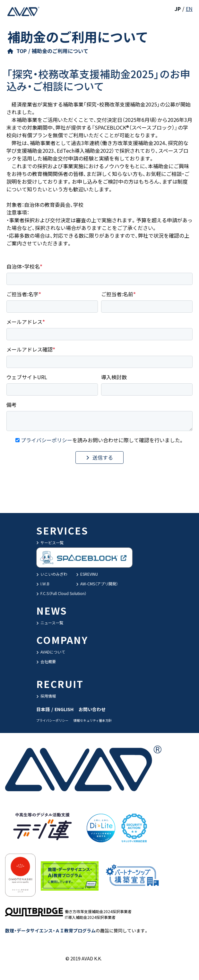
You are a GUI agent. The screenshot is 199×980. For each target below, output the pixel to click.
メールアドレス (24, 322)
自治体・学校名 (23, 266)
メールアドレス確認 (30, 349)
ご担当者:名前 (117, 294)
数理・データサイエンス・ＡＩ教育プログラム (50, 930)
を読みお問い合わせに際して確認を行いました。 (102, 440)
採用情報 (46, 696)
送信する (103, 457)
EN (189, 9)
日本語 (43, 709)
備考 (12, 405)
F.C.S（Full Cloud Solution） (61, 593)
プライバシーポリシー (47, 440)
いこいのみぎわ (52, 574)
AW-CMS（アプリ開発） (97, 584)
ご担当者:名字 (22, 294)
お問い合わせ (92, 709)
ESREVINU (87, 574)
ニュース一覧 (50, 623)
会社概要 (46, 661)
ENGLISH (64, 709)
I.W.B (43, 584)
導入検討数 (114, 377)
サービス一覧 (50, 542)
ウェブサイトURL (27, 377)
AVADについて (51, 652)
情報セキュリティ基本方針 (93, 720)
